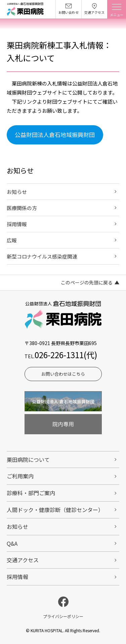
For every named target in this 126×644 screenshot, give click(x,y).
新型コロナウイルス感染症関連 (42, 256)
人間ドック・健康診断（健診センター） (55, 510)
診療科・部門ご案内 (31, 493)
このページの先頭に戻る (87, 282)
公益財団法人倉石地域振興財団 (55, 134)
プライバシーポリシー (63, 616)
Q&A (12, 543)
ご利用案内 (20, 476)
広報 (12, 240)
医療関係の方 (22, 208)
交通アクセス (23, 560)
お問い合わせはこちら (63, 374)
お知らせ (17, 192)
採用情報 (17, 224)
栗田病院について (28, 460)
